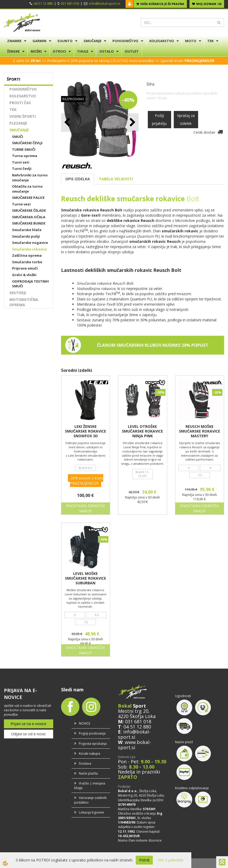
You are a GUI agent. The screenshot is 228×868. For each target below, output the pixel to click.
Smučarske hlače (27, 230)
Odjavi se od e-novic (29, 734)
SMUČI (18, 137)
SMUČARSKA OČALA (29, 217)
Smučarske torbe (27, 262)
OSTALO (107, 51)
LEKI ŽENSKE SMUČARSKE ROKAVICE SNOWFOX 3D (86, 431)
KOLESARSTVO (162, 41)
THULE (83, 51)
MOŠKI (36, 51)
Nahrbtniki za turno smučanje (30, 178)
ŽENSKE (13, 51)
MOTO (191, 41)
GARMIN (39, 41)
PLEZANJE (18, 123)
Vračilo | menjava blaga (90, 786)
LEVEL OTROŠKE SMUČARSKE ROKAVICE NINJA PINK (142, 431)
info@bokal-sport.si (104, 3)
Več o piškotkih (171, 860)
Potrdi (144, 860)
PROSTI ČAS (20, 103)
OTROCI (59, 51)
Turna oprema (25, 156)
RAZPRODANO (73, 99)
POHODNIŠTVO (125, 41)
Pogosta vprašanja (93, 744)
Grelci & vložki (24, 275)
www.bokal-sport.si (134, 745)
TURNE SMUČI (24, 149)
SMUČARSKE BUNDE (29, 223)
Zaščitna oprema (27, 255)
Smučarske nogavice (30, 243)
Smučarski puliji (26, 236)
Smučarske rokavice (29, 249)
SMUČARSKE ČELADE (29, 210)
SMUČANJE (93, 41)
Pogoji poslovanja (92, 733)
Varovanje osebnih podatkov (90, 800)
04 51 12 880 (43, 3)
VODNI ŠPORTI (23, 116)
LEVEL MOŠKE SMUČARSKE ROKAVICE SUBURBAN (86, 578)
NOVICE (85, 723)
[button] (132, 123)
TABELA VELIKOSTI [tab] (116, 179)
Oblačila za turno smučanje (27, 189)
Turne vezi (21, 204)
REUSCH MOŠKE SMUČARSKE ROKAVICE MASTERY (200, 431)
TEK (210, 41)
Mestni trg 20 (133, 711)
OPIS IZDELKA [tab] (78, 179)
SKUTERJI (18, 293)
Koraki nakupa (89, 754)
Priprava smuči (25, 268)
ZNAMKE (14, 41)
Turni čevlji (22, 169)
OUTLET (132, 51)
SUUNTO (65, 41)
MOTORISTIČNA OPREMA (24, 302)
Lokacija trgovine (91, 812)
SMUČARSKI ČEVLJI (27, 143)
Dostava (85, 763)
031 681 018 (70, 3)
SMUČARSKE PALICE (28, 198)
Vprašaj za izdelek (186, 119)
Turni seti (21, 162)
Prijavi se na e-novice (28, 724)
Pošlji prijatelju (159, 119)
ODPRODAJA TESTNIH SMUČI (30, 284)
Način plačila (88, 773)
